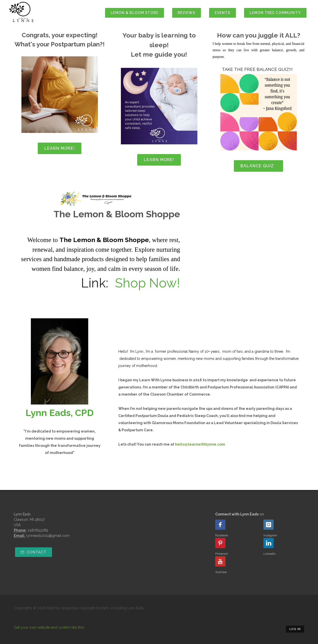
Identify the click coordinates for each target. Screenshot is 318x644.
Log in (295, 629)
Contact (34, 552)
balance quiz (258, 166)
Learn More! (60, 148)
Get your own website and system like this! (49, 627)
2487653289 (38, 530)
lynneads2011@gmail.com (48, 536)
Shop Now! (148, 283)
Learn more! (159, 160)
